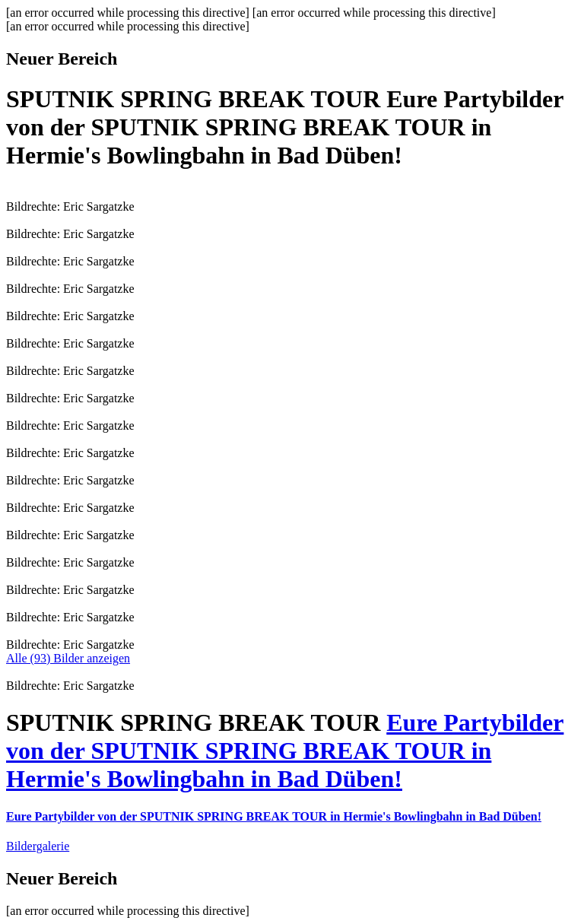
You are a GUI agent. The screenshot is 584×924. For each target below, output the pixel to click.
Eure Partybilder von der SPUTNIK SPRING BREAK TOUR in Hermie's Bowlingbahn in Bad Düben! (285, 751)
